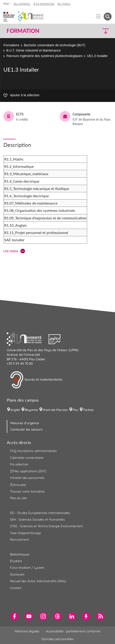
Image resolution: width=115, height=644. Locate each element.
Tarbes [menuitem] (88, 410)
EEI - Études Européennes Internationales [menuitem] (40, 513)
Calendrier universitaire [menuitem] (27, 458)
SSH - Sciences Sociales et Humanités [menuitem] (37, 519)
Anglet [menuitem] (15, 410)
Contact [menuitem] (16, 588)
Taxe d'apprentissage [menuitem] (26, 533)
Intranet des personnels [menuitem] (27, 478)
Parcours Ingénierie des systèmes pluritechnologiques (44, 56)
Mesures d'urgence (25, 423)
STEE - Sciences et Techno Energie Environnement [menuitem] (46, 526)
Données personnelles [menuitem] (58, 639)
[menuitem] (15, 616)
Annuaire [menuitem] (18, 485)
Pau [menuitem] (75, 410)
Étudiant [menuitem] (16, 561)
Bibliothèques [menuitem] (20, 554)
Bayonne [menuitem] (31, 410)
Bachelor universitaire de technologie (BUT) (55, 45)
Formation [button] (23, 31)
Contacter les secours (27, 429)
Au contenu (22, 4)
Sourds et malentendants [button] (36, 380)
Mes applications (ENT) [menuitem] (28, 471)
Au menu (64, 4)
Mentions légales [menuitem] (27, 631)
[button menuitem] (108, 17)
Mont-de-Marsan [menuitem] (55, 410)
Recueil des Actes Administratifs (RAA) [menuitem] (38, 581)
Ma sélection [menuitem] (19, 464)
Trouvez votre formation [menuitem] (27, 491)
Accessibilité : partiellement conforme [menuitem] (73, 631)
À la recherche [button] (44, 4)
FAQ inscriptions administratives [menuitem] (33, 451)
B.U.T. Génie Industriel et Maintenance (34, 50)
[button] (99, 31)
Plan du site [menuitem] (18, 498)
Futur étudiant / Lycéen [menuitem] (27, 568)
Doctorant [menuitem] (17, 574)
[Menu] (98, 17)
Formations (11, 45)
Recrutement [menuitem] (20, 540)
